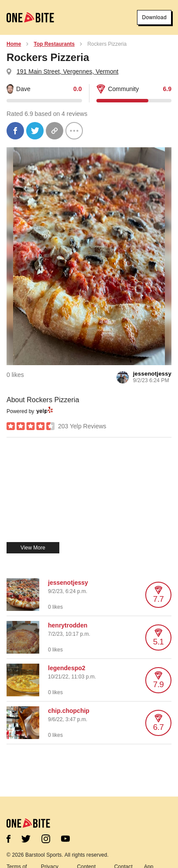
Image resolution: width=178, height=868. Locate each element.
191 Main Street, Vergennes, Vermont (67, 71)
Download (154, 17)
